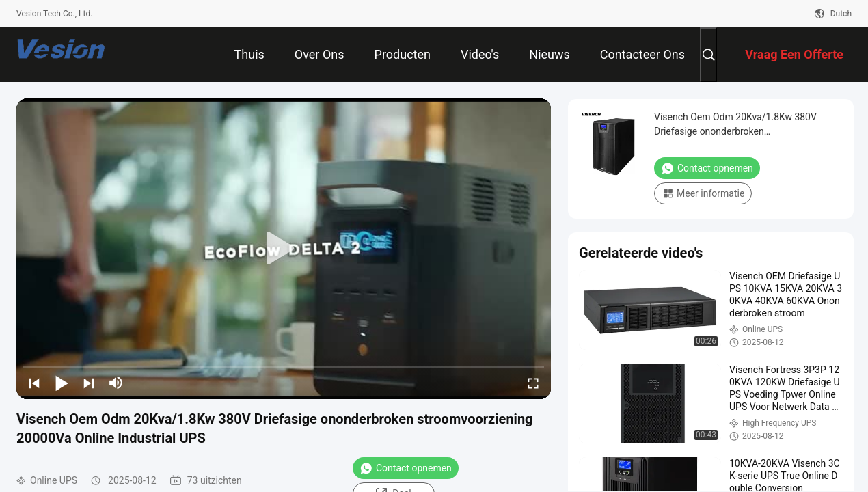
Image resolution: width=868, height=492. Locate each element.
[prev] (34, 383)
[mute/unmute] (116, 383)
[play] (284, 249)
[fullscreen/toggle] (533, 383)
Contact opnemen (406, 468)
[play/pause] (62, 383)
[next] (89, 383)
